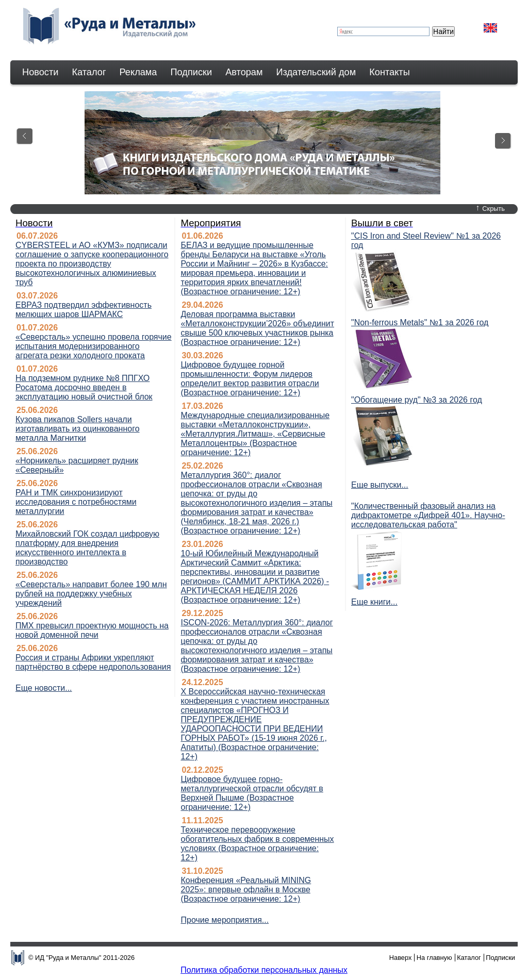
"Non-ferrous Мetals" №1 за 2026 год (420, 322)
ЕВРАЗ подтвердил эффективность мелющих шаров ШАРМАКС (84, 310)
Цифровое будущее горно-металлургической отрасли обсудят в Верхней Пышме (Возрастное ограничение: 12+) (252, 793)
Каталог (89, 72)
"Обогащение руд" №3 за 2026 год (417, 400)
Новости (40, 72)
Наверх (401, 958)
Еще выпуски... (380, 485)
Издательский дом (316, 72)
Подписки (192, 72)
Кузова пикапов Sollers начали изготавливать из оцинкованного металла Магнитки (78, 429)
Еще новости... (44, 688)
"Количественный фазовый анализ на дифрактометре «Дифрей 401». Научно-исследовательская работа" (428, 515)
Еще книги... (374, 602)
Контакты (390, 72)
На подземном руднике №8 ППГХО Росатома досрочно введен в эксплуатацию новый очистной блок (84, 387)
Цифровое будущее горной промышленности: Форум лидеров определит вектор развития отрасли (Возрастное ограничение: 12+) (250, 379)
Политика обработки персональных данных (264, 970)
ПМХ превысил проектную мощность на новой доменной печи (92, 630)
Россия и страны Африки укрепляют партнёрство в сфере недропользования (93, 662)
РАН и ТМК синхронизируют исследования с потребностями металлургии (76, 502)
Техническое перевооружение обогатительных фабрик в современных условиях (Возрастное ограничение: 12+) (257, 844)
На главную (434, 958)
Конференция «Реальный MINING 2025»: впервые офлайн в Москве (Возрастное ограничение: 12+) (246, 890)
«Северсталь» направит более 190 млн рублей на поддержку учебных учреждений (91, 594)
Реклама (138, 72)
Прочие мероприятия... (225, 920)
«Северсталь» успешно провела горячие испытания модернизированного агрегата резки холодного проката (94, 346)
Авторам (244, 72)
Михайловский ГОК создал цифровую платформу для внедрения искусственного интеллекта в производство (87, 548)
